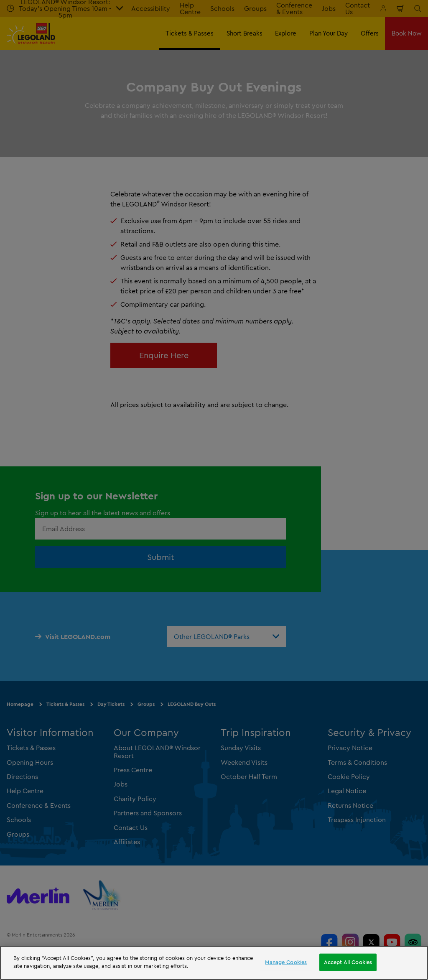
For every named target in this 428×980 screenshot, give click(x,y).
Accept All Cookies (348, 962)
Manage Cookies (286, 962)
